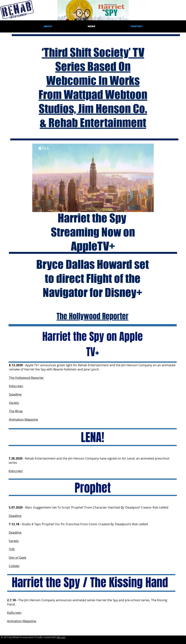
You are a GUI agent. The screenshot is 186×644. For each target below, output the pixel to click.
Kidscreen (16, 386)
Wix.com (61, 637)
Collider (14, 566)
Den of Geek (17, 558)
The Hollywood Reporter (26, 378)
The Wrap (16, 411)
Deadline (15, 394)
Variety (14, 403)
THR (12, 549)
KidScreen (14, 613)
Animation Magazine (23, 419)
